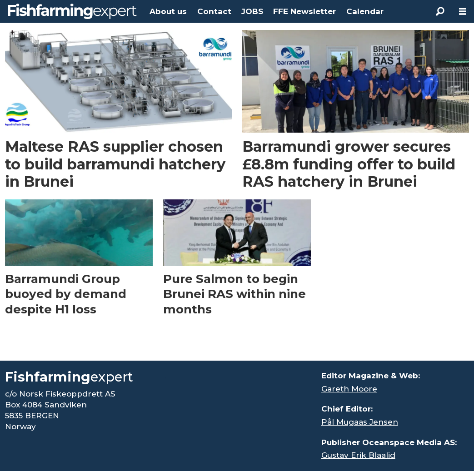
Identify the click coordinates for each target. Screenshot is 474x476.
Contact (214, 11)
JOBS (252, 11)
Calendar (365, 11)
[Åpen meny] (463, 12)
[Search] (440, 11)
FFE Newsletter (304, 11)
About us (168, 11)
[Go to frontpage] (72, 11)
